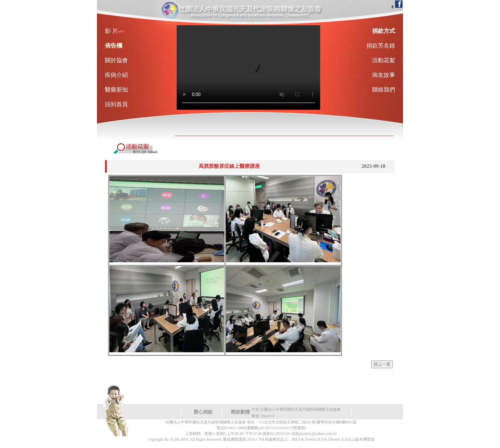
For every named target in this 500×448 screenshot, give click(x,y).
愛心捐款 (203, 412)
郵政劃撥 (240, 412)
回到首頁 (116, 104)
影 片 (115, 31)
